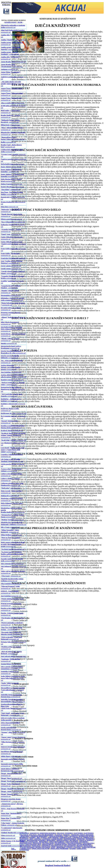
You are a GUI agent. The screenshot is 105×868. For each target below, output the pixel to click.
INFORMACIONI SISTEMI (86, 836)
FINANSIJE (66, 835)
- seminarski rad (10, 53)
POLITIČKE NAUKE (48, 843)
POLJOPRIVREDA (60, 843)
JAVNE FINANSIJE (53, 838)
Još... (14, 849)
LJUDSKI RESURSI (57, 839)
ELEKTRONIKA (78, 833)
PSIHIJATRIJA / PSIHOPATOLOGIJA (52, 846)
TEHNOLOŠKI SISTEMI (89, 847)
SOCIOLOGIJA (88, 846)
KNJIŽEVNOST (10, 22)
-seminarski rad (13, 26)
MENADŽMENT (51, 840)
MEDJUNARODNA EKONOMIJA (36, 840)
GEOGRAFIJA (74, 836)
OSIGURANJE (83, 842)
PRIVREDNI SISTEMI (61, 845)
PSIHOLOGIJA (36, 846)
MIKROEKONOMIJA (63, 840)
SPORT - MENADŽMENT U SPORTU (62, 847)
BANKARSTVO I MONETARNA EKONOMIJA (43, 833)
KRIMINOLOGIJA (88, 838)
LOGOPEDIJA (46, 839)
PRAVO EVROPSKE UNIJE (33, 845)
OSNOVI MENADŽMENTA (57, 842)
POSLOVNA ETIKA (88, 843)
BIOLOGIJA (61, 833)
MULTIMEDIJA (74, 840)
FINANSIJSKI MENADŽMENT (39, 836)
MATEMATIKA (90, 839)
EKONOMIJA (69, 833)
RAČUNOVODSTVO (70, 846)
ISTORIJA (44, 838)
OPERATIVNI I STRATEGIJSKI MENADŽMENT (34, 842)
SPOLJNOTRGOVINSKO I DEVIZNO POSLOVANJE (35, 847)
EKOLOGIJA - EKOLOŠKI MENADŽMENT (41, 835)
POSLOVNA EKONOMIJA (74, 843)
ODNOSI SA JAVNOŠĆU (86, 840)
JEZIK (20, 22)
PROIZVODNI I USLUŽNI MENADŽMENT (80, 845)
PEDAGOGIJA (37, 843)
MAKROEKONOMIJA (70, 839)
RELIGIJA (80, 846)
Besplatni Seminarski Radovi (58, 865)
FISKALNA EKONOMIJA (56, 836)
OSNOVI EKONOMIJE (72, 842)
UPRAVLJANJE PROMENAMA (59, 849)
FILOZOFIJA (58, 835)
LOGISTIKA (38, 839)
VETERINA (73, 849)
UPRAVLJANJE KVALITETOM (40, 849)
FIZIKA (66, 836)
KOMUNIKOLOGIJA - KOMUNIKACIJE (71, 838)
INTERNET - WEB (34, 838)
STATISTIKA (77, 847)
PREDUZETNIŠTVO (48, 845)
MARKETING (81, 839)
